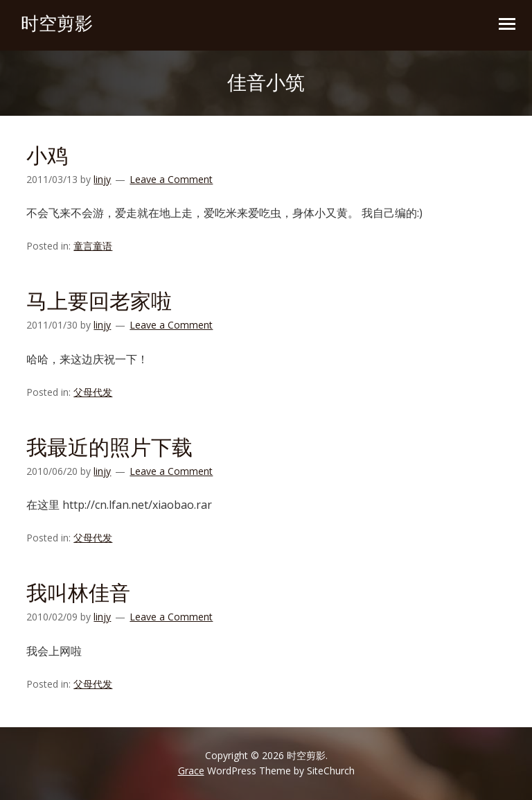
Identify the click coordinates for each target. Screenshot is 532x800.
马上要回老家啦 (99, 301)
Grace (191, 771)
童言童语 (93, 246)
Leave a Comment (171, 179)
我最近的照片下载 (109, 447)
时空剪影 (57, 24)
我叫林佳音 (78, 593)
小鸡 (47, 156)
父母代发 (93, 392)
